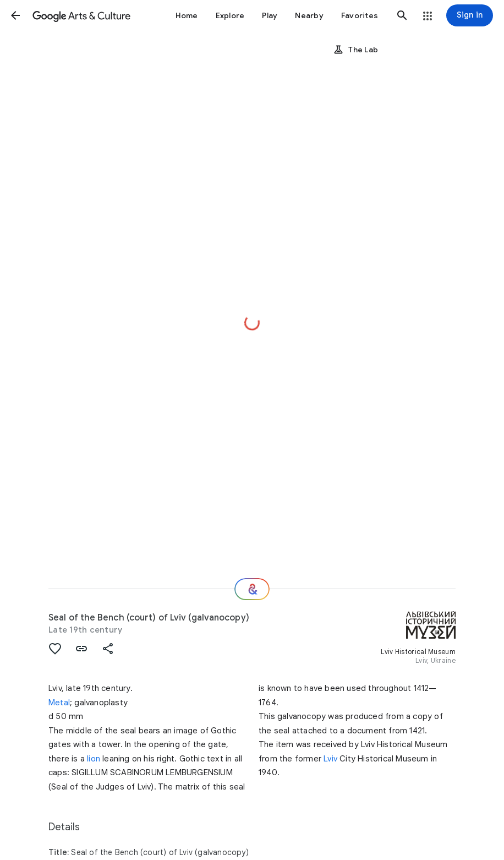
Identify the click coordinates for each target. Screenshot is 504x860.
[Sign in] (470, 15)
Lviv (330, 759)
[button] (15, 15)
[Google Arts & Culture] (81, 15)
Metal (59, 703)
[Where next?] (252, 589)
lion (94, 759)
